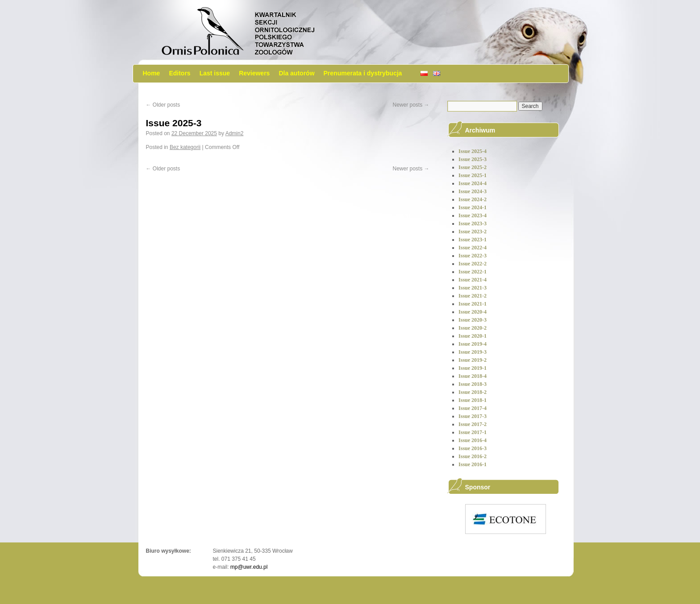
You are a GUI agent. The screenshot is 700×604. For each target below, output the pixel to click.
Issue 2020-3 (473, 320)
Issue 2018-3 (473, 384)
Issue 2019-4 (473, 344)
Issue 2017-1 (473, 432)
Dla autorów (296, 73)
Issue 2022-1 (473, 272)
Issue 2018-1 (473, 400)
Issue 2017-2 (473, 424)
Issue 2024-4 (473, 183)
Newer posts (411, 105)
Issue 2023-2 (473, 232)
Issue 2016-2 (473, 456)
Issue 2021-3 (473, 288)
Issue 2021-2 (473, 296)
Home (152, 73)
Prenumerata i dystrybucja (363, 73)
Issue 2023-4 (473, 215)
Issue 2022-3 (473, 256)
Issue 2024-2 (473, 199)
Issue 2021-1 (473, 304)
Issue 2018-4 (473, 376)
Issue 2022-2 (473, 264)
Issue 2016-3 (473, 448)
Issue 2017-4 (473, 408)
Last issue (215, 73)
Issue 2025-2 (473, 167)
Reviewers (254, 73)
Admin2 (235, 133)
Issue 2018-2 (473, 392)
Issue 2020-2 (473, 328)
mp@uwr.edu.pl (249, 567)
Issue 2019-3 (473, 352)
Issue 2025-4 (473, 151)
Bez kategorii (185, 147)
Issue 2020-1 (473, 336)
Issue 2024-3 (473, 191)
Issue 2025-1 (473, 175)
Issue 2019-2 (473, 360)
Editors (179, 73)
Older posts (163, 105)
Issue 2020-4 (473, 312)
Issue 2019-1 (473, 368)
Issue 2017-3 (473, 416)
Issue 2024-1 (473, 207)
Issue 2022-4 (473, 248)
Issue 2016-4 (473, 440)
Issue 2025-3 (174, 123)
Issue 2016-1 (473, 464)
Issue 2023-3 (473, 223)
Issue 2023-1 (473, 240)
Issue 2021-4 (473, 280)
